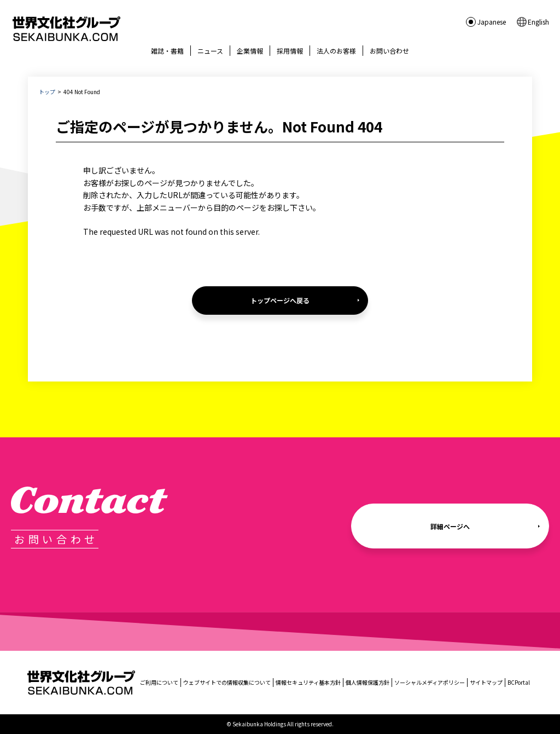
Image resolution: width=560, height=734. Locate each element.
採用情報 (290, 51)
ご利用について (159, 682)
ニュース (210, 51)
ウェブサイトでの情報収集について (227, 682)
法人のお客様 (336, 51)
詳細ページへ (450, 526)
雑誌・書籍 (167, 51)
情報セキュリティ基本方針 (308, 682)
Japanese (492, 22)
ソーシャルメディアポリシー (430, 682)
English (538, 22)
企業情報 (250, 51)
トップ (47, 92)
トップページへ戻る (280, 300)
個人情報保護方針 (367, 682)
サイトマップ (486, 682)
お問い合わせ (389, 51)
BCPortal (519, 682)
